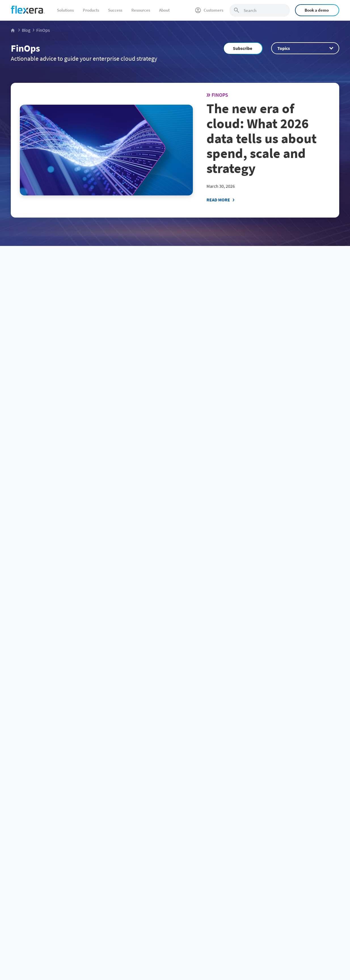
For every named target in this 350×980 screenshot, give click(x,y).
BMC (118, 898)
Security (216, 851)
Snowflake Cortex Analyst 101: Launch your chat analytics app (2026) (174, 601)
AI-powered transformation (34, 907)
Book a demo (317, 10)
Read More (218, 200)
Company (286, 813)
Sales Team (225, 741)
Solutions (65, 10)
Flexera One (219, 823)
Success (115, 10)
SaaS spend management (32, 842)
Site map (332, 941)
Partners (283, 879)
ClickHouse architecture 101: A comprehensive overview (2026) (288, 597)
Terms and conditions (302, 941)
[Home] (28, 10)
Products (91, 10)
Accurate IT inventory (29, 879)
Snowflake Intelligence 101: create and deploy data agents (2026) (286, 349)
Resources (141, 10)
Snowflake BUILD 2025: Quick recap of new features (58, 597)
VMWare (121, 861)
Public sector (22, 917)
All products (219, 870)
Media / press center (293, 870)
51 (58, 663)
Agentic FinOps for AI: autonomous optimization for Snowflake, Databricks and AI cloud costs (286, 475)
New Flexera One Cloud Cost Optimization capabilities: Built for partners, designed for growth (61, 475)
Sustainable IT (23, 898)
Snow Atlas (218, 833)
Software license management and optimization (51, 833)
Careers (283, 833)
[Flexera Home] (13, 30)
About (164, 10)
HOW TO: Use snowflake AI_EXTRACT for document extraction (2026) (168, 349)
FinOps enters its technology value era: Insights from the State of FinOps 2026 (170, 471)
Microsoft (122, 842)
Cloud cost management (32, 851)
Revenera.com (288, 889)
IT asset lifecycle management (36, 861)
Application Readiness (227, 842)
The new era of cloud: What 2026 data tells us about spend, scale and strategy (262, 138)
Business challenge (29, 813)
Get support (286, 851)
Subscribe (243, 48)
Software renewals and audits (36, 823)
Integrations (219, 861)
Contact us (285, 842)
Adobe (120, 907)
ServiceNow (124, 870)
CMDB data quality (26, 870)
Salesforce (123, 889)
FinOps (25, 48)
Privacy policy (267, 941)
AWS (118, 879)
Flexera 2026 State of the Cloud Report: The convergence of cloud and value (60, 349)
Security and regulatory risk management (46, 889)
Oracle (120, 833)
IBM (117, 823)
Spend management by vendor (144, 813)
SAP (118, 851)
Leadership (286, 861)
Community (273, 741)
